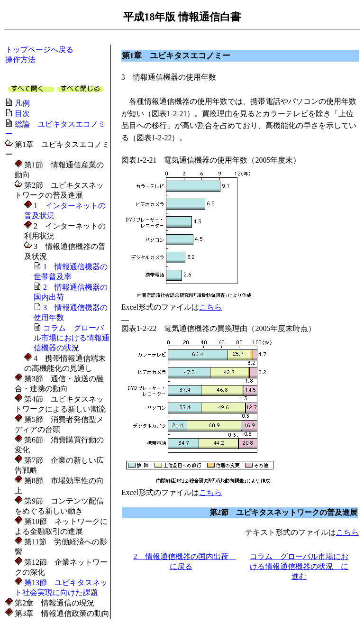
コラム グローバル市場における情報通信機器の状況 (72, 338)
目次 (22, 114)
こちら (210, 307)
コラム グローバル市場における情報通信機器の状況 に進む (299, 566)
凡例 (22, 103)
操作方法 (20, 60)
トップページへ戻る (39, 50)
